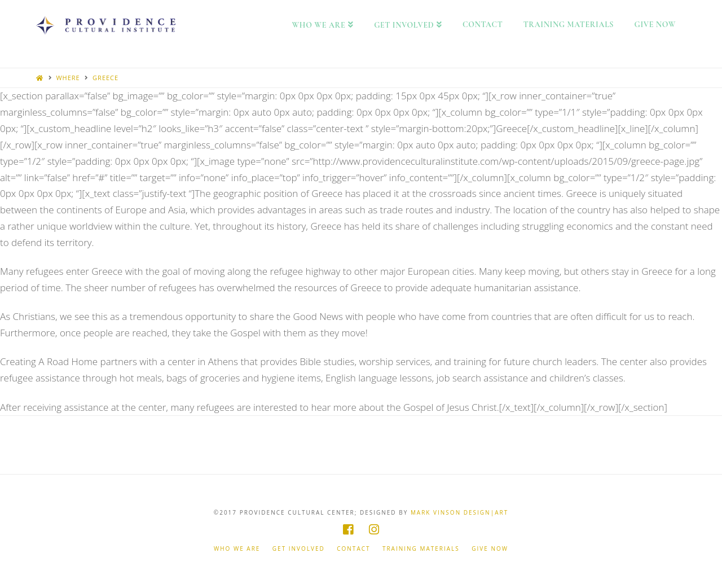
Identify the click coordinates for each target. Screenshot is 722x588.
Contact (353, 549)
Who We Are (237, 549)
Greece (105, 78)
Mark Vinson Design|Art (459, 512)
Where (68, 78)
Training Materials (421, 549)
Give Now (490, 549)
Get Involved (299, 549)
